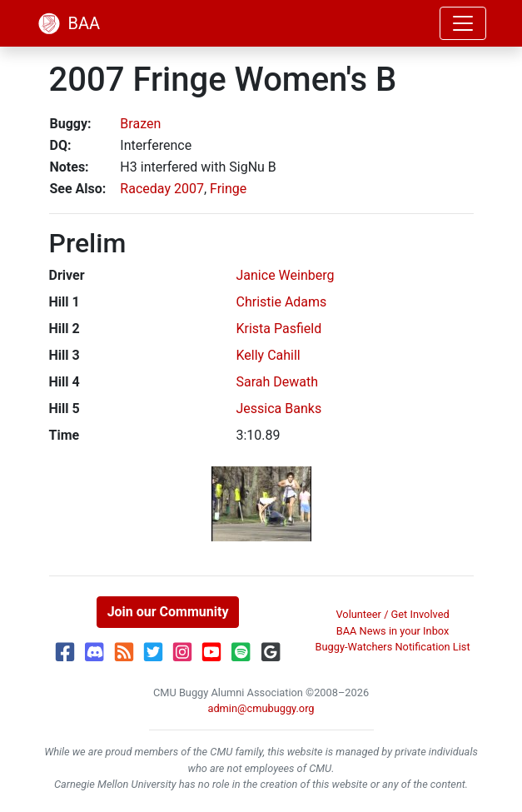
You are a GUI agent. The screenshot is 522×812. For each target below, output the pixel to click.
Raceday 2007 (162, 189)
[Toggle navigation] (463, 23)
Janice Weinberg (286, 275)
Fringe (228, 189)
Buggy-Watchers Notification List (393, 647)
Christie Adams (282, 302)
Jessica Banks (279, 408)
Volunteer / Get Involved (392, 614)
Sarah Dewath (278, 382)
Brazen (140, 124)
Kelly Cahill (268, 355)
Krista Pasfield (279, 329)
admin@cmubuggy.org (261, 708)
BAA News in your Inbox (393, 631)
